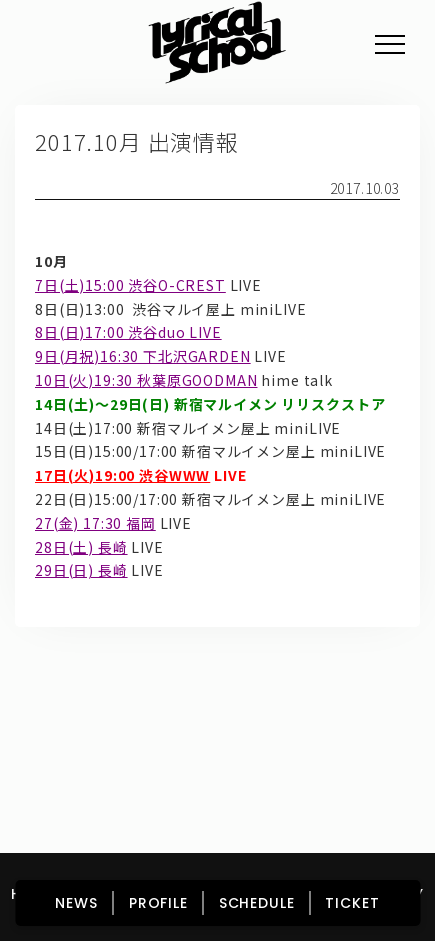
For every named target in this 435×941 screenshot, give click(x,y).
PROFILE (158, 903)
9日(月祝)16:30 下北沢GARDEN (143, 356)
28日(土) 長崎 (81, 547)
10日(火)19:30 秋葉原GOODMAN (146, 380)
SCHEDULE (257, 903)
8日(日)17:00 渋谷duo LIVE (128, 332)
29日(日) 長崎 (81, 570)
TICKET (352, 903)
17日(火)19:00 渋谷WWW (122, 475)
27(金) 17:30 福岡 (95, 523)
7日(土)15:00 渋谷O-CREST (130, 285)
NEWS (76, 903)
